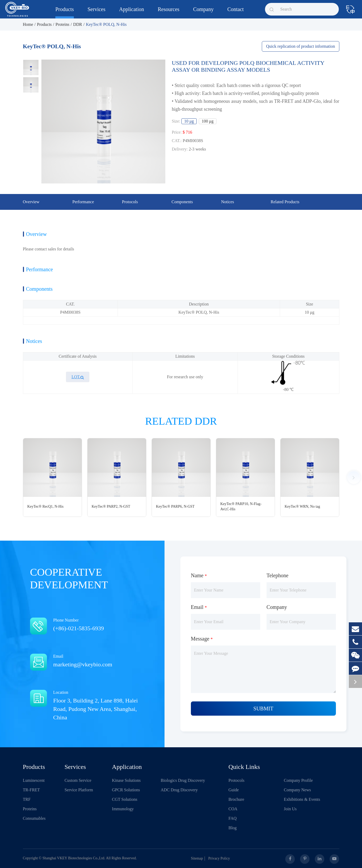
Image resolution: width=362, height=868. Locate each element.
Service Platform (79, 790)
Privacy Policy (221, 858)
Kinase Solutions (126, 780)
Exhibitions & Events (302, 799)
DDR (78, 24)
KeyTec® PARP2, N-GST (111, 506)
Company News (298, 790)
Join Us (290, 809)
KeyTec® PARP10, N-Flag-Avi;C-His (241, 506)
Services (96, 12)
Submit (263, 709)
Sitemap (199, 858)
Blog (233, 828)
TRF (27, 799)
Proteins (62, 24)
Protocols (236, 780)
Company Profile (298, 780)
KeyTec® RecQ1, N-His (46, 506)
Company (203, 12)
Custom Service (78, 780)
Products (65, 12)
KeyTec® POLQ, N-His (106, 24)
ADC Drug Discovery (179, 790)
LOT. (78, 377)
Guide (234, 790)
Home (28, 24)
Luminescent (34, 780)
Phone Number (91, 625)
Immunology (123, 809)
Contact (235, 12)
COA (233, 809)
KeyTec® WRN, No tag (303, 506)
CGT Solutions (125, 799)
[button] (354, 477)
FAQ (233, 818)
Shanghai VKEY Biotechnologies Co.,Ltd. (74, 858)
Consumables (34, 818)
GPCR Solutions (126, 790)
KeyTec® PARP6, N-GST (175, 506)
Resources (168, 12)
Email (91, 661)
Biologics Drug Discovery (183, 780)
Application (132, 12)
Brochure (236, 799)
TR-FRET (32, 790)
